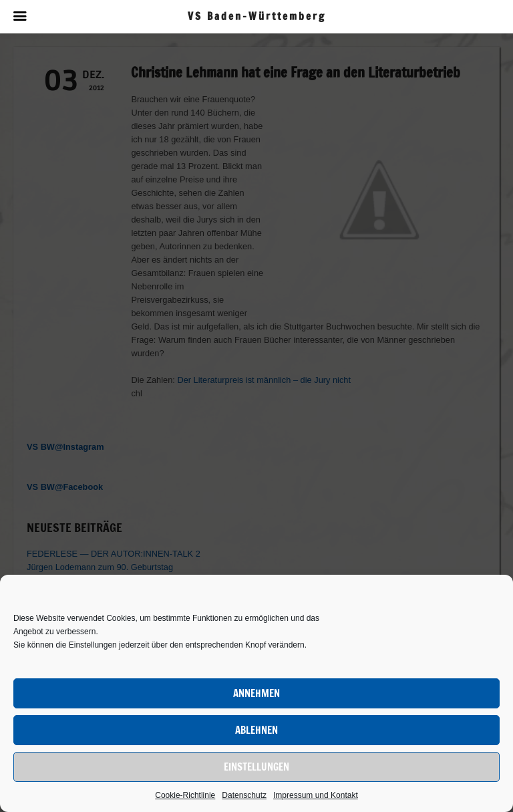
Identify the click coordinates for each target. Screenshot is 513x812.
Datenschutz (244, 795)
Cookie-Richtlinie (185, 795)
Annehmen (256, 693)
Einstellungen (256, 767)
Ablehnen (256, 730)
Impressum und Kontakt (316, 795)
